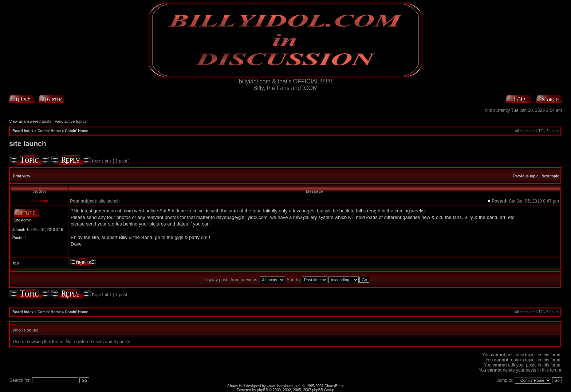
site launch (28, 144)
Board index (23, 131)
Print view (22, 176)
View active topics (70, 121)
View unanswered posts (30, 121)
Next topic (550, 176)
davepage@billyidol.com (242, 217)
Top (16, 263)
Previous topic (526, 176)
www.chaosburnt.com (284, 386)
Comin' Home (49, 131)
